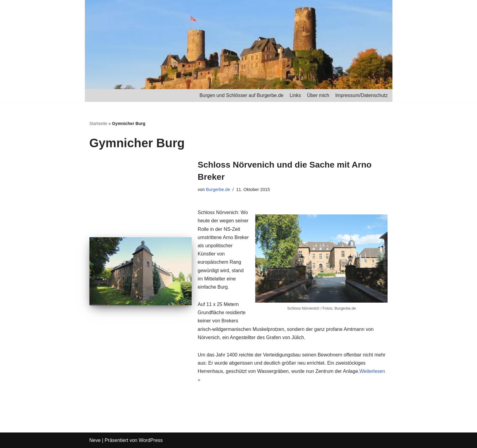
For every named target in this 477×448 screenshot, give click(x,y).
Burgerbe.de (218, 189)
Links (295, 95)
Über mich (318, 95)
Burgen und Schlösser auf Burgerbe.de (241, 95)
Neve (95, 440)
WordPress (151, 440)
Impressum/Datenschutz (362, 95)
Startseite (98, 123)
